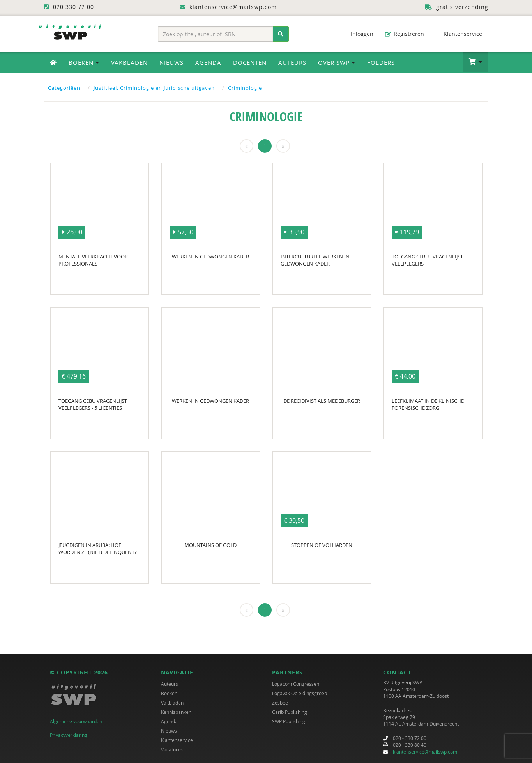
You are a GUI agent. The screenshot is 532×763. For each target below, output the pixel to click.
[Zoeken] (281, 34)
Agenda (208, 62)
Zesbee (280, 703)
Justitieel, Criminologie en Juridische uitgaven (154, 88)
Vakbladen (129, 62)
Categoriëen (64, 88)
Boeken (169, 693)
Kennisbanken (176, 712)
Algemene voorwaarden (76, 721)
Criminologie (245, 88)
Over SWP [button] (337, 62)
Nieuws (171, 62)
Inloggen (358, 34)
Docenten (250, 62)
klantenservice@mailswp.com (425, 752)
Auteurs (292, 62)
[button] (476, 62)
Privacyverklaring (69, 735)
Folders (381, 62)
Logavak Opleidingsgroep (300, 693)
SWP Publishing (289, 721)
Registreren (405, 34)
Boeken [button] (84, 62)
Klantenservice (459, 34)
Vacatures (172, 749)
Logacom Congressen (296, 684)
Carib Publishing (290, 712)
